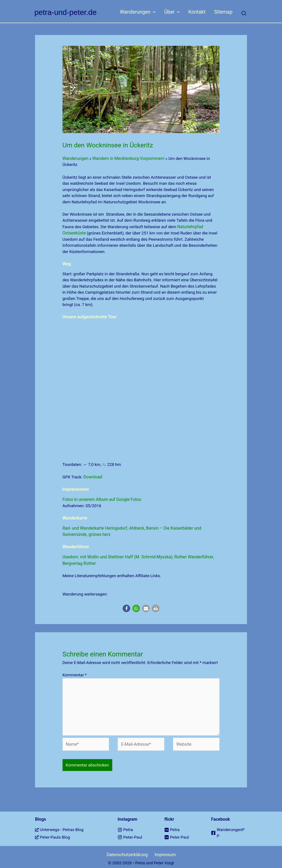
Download (93, 476)
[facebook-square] (229, 829)
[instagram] (136, 826)
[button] (149, 12)
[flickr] (182, 826)
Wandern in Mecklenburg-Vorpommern (127, 158)
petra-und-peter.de (66, 12)
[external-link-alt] (71, 826)
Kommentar (75, 673)
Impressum (163, 851)
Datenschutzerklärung (129, 851)
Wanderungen (75, 158)
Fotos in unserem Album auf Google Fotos (101, 498)
